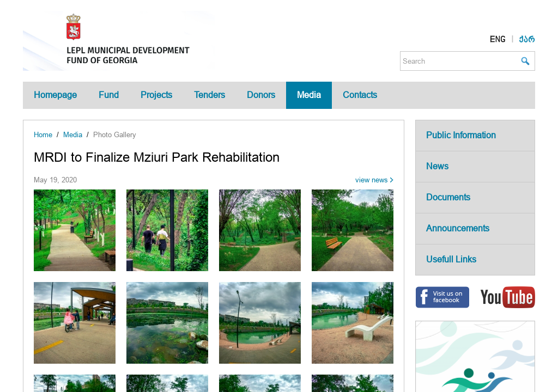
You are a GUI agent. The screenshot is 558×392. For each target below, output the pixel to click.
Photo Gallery (115, 135)
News (437, 166)
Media (309, 95)
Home (43, 135)
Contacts (360, 95)
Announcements (458, 228)
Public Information (461, 135)
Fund (109, 95)
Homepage (55, 95)
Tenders (210, 95)
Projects (156, 95)
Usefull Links (451, 259)
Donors (261, 95)
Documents (448, 197)
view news (372, 180)
